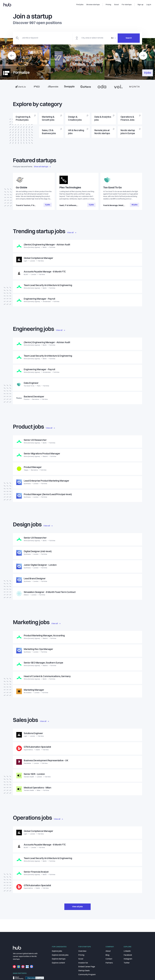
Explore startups (59, 959)
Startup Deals (84, 971)
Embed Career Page (87, 967)
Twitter (127, 963)
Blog (107, 955)
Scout (81, 959)
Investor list (83, 963)
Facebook (128, 955)
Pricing (81, 955)
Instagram (128, 959)
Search (129, 38)
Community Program (87, 975)
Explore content (58, 963)
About (108, 951)
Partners (109, 963)
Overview (82, 951)
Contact (109, 959)
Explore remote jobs (60, 955)
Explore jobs (57, 951)
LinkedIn (127, 951)
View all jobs (77, 911)
